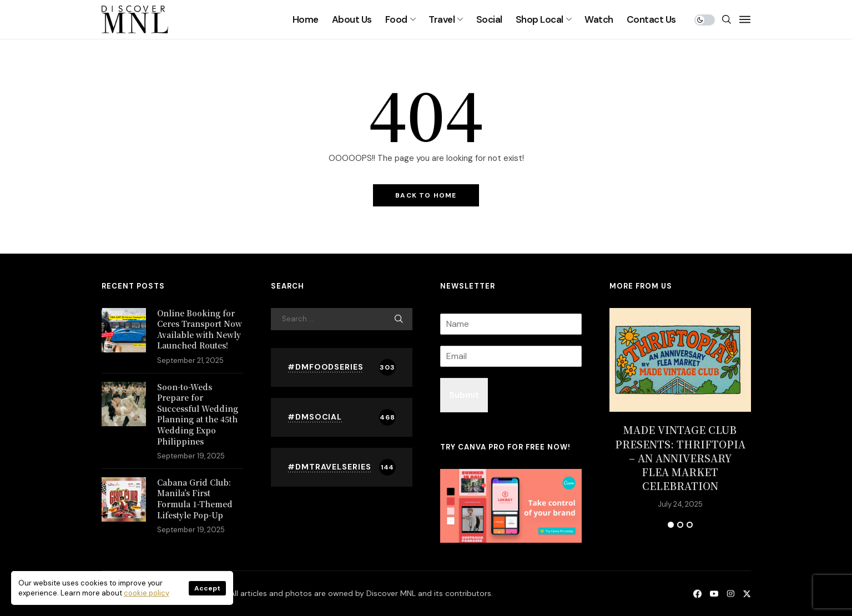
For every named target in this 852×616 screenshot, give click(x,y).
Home (306, 19)
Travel (442, 19)
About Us (352, 19)
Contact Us (651, 19)
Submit (464, 395)
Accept (207, 588)
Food (396, 19)
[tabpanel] (680, 408)
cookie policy (147, 593)
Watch (599, 19)
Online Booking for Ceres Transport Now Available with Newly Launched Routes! (200, 329)
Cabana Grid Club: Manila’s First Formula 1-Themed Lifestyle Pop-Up (195, 499)
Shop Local (540, 19)
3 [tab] (690, 525)
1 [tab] (671, 525)
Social (489, 19)
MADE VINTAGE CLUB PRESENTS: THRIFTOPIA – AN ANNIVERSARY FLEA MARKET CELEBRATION (680, 458)
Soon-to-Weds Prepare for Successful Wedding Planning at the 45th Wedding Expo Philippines (198, 414)
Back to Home (426, 195)
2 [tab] (680, 525)
